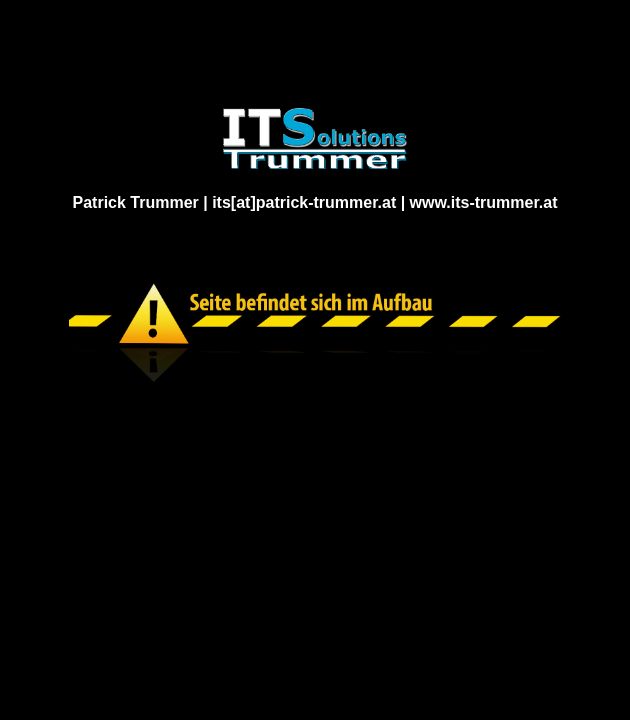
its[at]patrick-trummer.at (304, 202)
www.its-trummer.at (484, 202)
